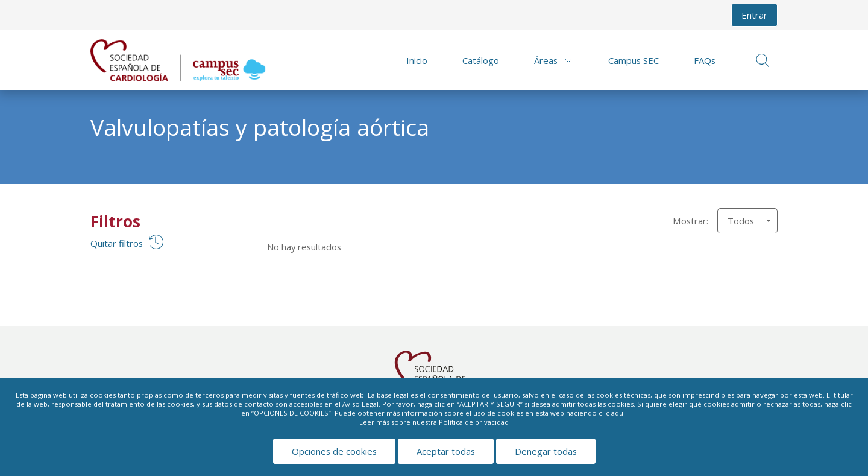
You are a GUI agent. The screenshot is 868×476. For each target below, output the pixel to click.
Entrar (754, 15)
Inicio (417, 60)
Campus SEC (634, 60)
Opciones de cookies (334, 451)
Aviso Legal (360, 404)
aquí (618, 413)
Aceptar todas (446, 451)
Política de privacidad (474, 422)
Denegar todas (546, 451)
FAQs (705, 60)
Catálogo (481, 60)
